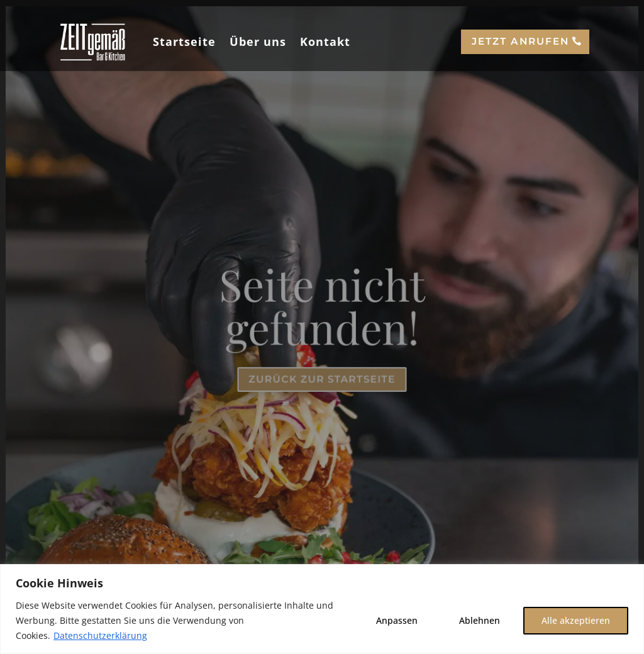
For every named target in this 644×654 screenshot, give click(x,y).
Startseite (184, 42)
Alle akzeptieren (576, 620)
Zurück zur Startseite (322, 379)
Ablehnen (480, 620)
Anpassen (397, 620)
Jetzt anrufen (520, 41)
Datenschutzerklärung (100, 635)
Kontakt (325, 42)
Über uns (258, 42)
